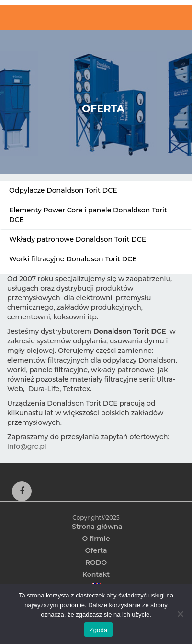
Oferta (96, 550)
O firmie (96, 539)
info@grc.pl (27, 446)
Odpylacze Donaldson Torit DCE (63, 190)
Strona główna (97, 527)
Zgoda (98, 630)
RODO (96, 562)
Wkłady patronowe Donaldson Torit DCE (78, 239)
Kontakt (96, 574)
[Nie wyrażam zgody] (180, 614)
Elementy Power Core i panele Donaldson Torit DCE (88, 215)
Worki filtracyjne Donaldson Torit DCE (73, 259)
